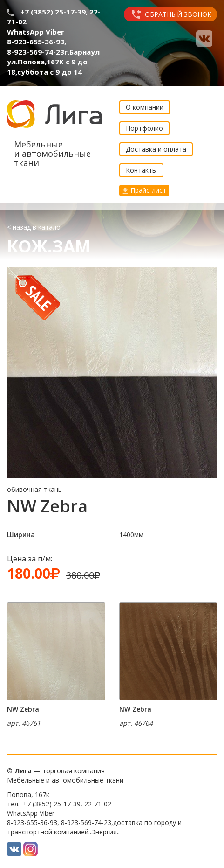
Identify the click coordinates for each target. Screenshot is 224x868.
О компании (145, 107)
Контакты (141, 170)
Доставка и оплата (156, 149)
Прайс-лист (144, 190)
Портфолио (144, 128)
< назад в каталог (35, 227)
